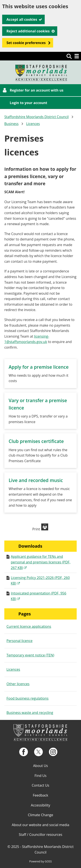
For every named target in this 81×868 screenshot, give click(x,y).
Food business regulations (28, 698)
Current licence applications (29, 626)
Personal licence (19, 641)
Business (11, 124)
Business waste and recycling (30, 713)
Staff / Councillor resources (40, 835)
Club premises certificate (36, 441)
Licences (33, 124)
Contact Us (40, 785)
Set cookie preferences (26, 43)
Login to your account (29, 103)
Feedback (40, 795)
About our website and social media (40, 825)
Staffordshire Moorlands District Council (37, 117)
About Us (40, 766)
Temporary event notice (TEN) (30, 655)
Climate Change (40, 815)
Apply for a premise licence (39, 367)
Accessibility (40, 805)
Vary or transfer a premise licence (38, 404)
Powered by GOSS (41, 861)
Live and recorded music (36, 480)
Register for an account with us (37, 90)
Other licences (18, 684)
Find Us (40, 776)
